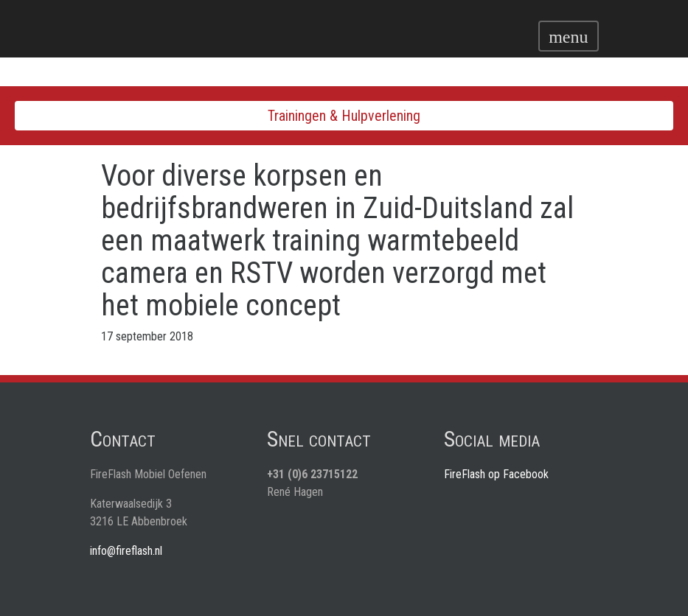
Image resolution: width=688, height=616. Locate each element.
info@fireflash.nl (126, 551)
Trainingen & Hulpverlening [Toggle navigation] (344, 116)
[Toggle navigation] (568, 36)
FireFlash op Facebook (496, 474)
